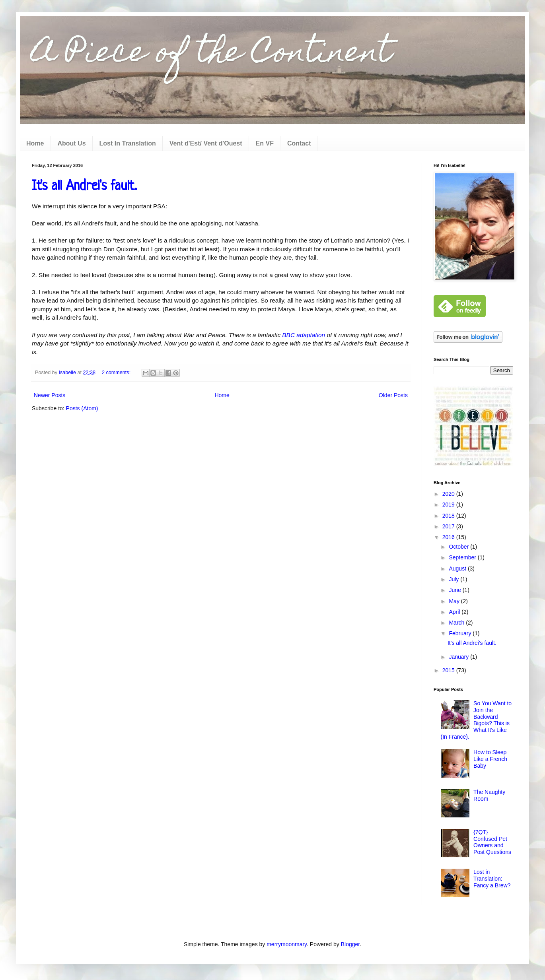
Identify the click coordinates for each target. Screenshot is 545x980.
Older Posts (393, 395)
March (457, 623)
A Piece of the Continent (212, 54)
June (455, 590)
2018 (449, 516)
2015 (449, 670)
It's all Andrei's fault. (84, 186)
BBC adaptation (304, 335)
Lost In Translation (128, 143)
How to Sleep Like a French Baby (490, 759)
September (463, 557)
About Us (71, 143)
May (455, 601)
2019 (449, 505)
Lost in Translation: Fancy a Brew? (492, 879)
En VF (265, 143)
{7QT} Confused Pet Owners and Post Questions (492, 842)
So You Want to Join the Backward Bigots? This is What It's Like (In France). (476, 720)
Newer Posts (50, 395)
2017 (449, 526)
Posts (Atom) (82, 408)
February (461, 633)
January (459, 657)
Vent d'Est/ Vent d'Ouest (206, 143)
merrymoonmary (287, 944)
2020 (449, 494)
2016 (449, 537)
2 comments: (117, 373)
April (455, 612)
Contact (299, 143)
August (458, 569)
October (459, 547)
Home (35, 143)
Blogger (350, 944)
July (454, 579)
